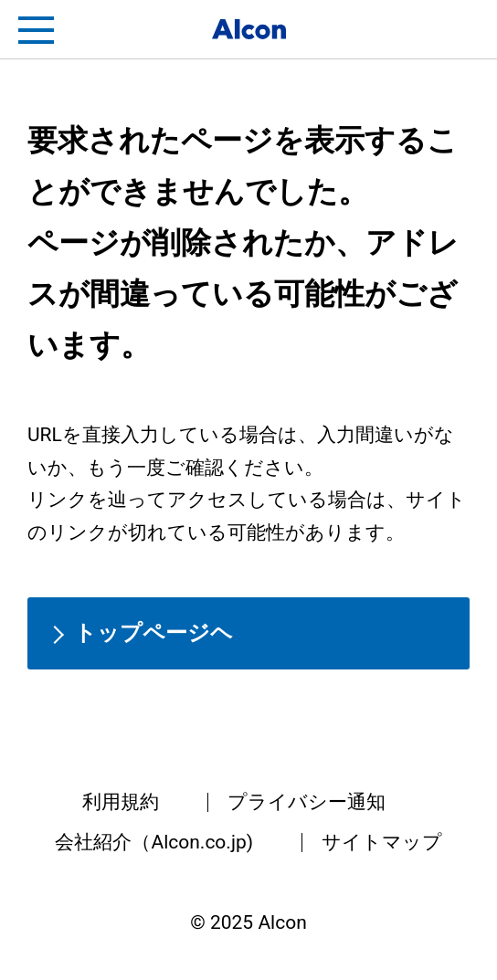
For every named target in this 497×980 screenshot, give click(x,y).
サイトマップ (382, 842)
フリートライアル (460, 30)
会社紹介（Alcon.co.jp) (154, 842)
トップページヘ (153, 633)
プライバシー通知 (307, 802)
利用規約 (121, 802)
